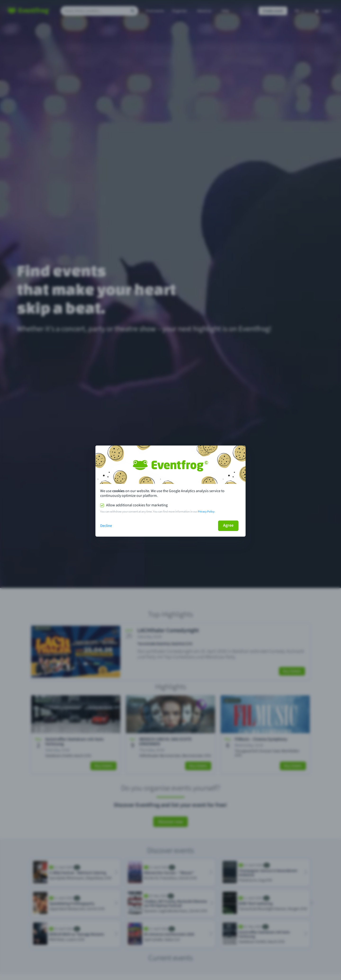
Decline (106, 526)
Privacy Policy (206, 512)
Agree (228, 525)
